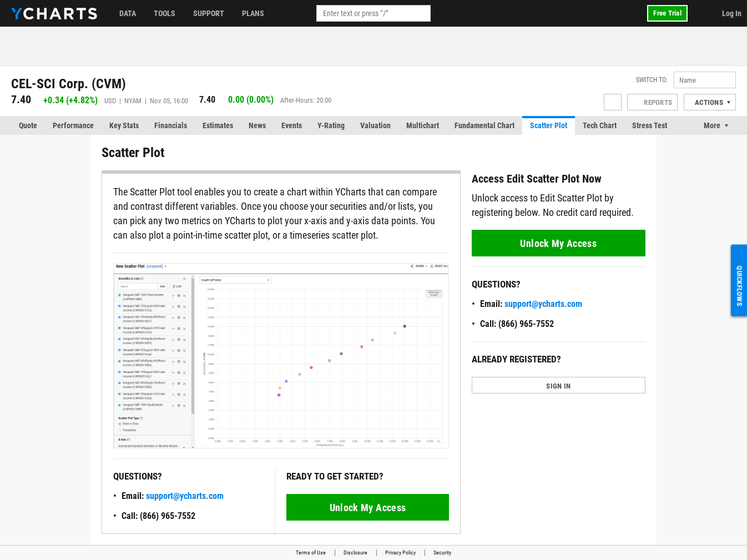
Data (128, 13)
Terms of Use (311, 553)
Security (442, 553)
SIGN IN (558, 386)
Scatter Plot (549, 125)
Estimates (218, 125)
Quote (28, 125)
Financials (171, 125)
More (712, 125)
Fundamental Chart (484, 125)
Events (292, 125)
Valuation (375, 125)
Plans (253, 13)
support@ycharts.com (185, 496)
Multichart (423, 125)
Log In (732, 13)
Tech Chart (600, 125)
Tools (165, 13)
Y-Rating (331, 125)
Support (209, 13)
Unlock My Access (368, 508)
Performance (73, 125)
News (257, 125)
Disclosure (355, 553)
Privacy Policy (400, 553)
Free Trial (667, 13)
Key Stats (124, 125)
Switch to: (652, 80)
